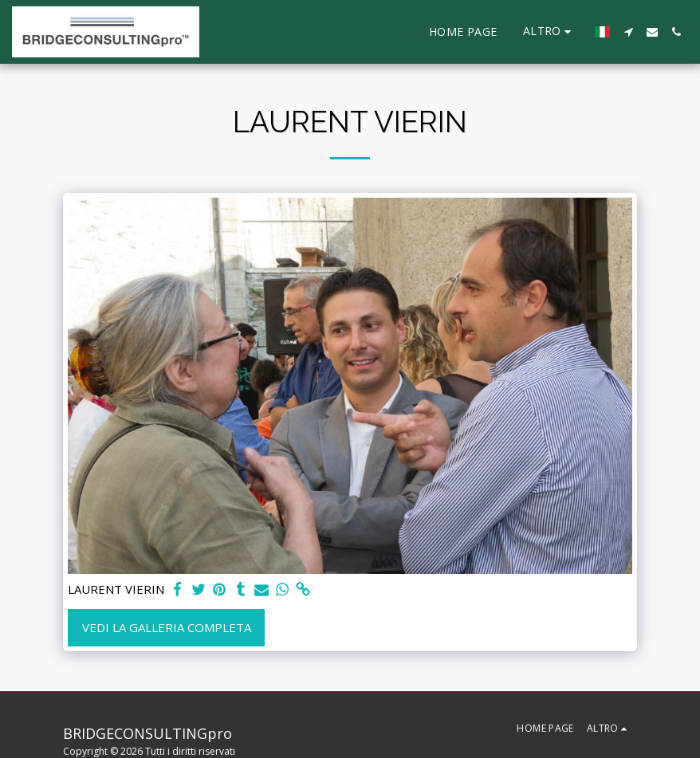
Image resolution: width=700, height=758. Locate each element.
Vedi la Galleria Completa (167, 627)
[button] (628, 32)
